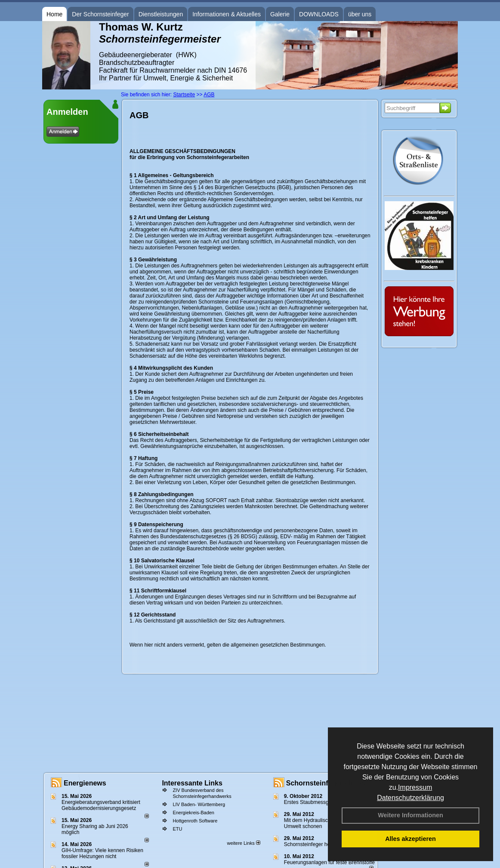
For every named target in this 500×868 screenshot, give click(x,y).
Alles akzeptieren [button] (410, 839)
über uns (360, 14)
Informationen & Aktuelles (227, 14)
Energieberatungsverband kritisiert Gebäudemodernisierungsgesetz (101, 805)
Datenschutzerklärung (410, 798)
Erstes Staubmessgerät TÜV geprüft (326, 802)
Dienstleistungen (161, 14)
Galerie (280, 14)
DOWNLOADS (319, 14)
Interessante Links (192, 783)
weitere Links (243, 843)
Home (54, 14)
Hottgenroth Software (195, 821)
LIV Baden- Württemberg (199, 804)
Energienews (85, 783)
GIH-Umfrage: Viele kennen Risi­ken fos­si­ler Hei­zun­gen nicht (102, 853)
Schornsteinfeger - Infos (326, 783)
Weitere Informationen (410, 815)
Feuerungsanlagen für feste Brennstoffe (329, 862)
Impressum (415, 787)
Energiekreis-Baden (193, 813)
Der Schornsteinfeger (100, 14)
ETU (177, 829)
